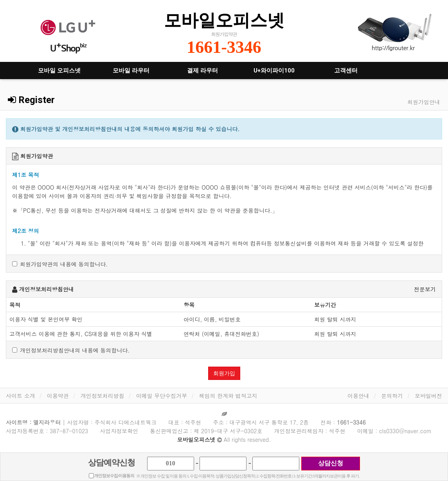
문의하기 (392, 396)
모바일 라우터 (131, 71)
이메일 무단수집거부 (162, 396)
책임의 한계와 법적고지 (228, 396)
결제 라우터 (202, 71)
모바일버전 (428, 396)
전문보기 (425, 289)
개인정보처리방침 (103, 396)
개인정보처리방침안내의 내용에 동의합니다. (71, 350)
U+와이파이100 (274, 71)
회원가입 (224, 373)
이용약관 (58, 396)
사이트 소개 (21, 396)
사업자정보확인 (119, 431)
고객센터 (346, 71)
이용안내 (358, 396)
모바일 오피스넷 (59, 71)
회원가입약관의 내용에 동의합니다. (60, 264)
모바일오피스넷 (224, 20)
